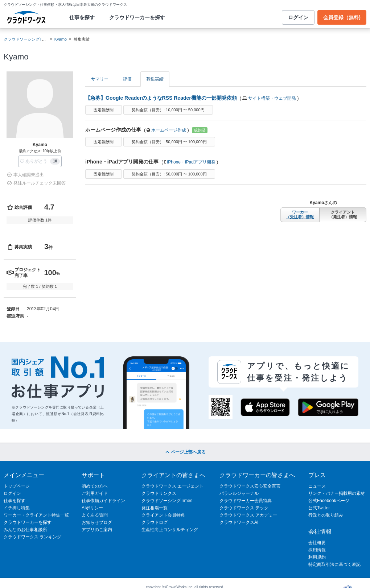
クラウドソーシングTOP (26, 39)
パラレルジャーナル (239, 493)
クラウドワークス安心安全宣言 (250, 486)
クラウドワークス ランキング (32, 537)
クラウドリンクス (159, 493)
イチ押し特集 (17, 508)
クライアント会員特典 (163, 515)
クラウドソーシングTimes (167, 501)
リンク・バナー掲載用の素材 (337, 493)
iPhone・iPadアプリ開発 (191, 162)
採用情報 (317, 550)
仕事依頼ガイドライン (103, 501)
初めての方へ (95, 486)
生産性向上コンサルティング (170, 530)
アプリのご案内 (97, 530)
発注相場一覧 (155, 508)
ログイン (298, 17)
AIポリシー (92, 508)
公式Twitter (319, 508)
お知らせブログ (97, 522)
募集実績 (155, 79)
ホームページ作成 (169, 130)
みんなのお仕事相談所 (25, 530)
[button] (40, 161)
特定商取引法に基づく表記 (334, 564)
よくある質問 (95, 515)
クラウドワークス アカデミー (248, 515)
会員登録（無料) (342, 17)
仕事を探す (82, 17)
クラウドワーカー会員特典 (246, 501)
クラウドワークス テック (244, 508)
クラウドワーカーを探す (137, 17)
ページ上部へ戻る (185, 452)
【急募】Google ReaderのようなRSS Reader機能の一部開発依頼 (161, 98)
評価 (127, 79)
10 (55, 161)
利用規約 (317, 557)
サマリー (100, 79)
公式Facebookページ (329, 501)
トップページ (17, 486)
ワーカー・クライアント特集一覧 (36, 515)
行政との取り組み (326, 515)
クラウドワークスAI (239, 522)
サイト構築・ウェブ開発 (272, 98)
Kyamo (61, 39)
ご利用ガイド (95, 493)
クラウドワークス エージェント (172, 486)
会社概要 (317, 543)
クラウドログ (155, 522)
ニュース (317, 486)
